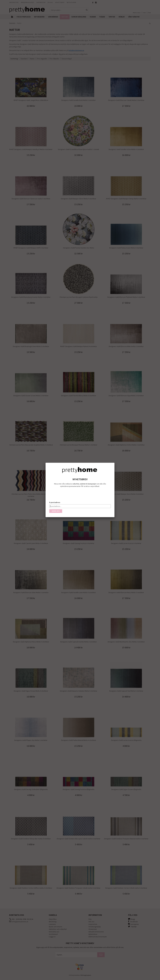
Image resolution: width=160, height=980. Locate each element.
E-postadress (55, 502)
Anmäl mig (56, 511)
